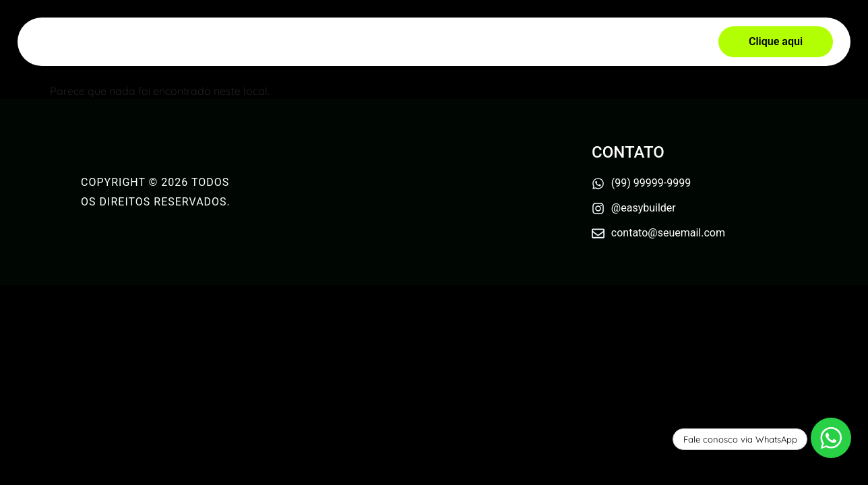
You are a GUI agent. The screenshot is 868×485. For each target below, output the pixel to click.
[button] (776, 42)
